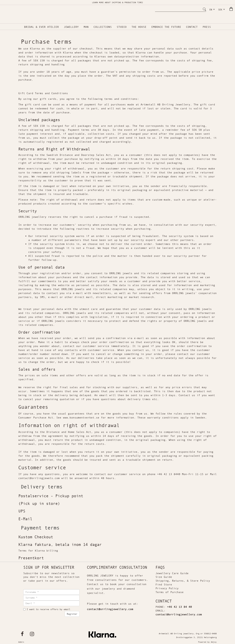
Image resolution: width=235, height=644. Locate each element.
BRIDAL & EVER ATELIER (41, 28)
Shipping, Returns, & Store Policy (183, 581)
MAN (86, 28)
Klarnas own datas (108, 57)
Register (72, 615)
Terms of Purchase (170, 593)
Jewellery (71, 28)
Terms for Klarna (32, 551)
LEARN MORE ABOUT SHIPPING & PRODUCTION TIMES (117, 2)
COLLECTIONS (103, 28)
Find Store (164, 585)
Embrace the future (166, 28)
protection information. (141, 57)
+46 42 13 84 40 (179, 608)
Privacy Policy (167, 589)
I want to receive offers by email (47, 610)
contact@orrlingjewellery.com (110, 610)
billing (51, 551)
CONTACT (192, 28)
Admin (21, 643)
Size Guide (164, 578)
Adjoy (214, 643)
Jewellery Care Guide (172, 574)
